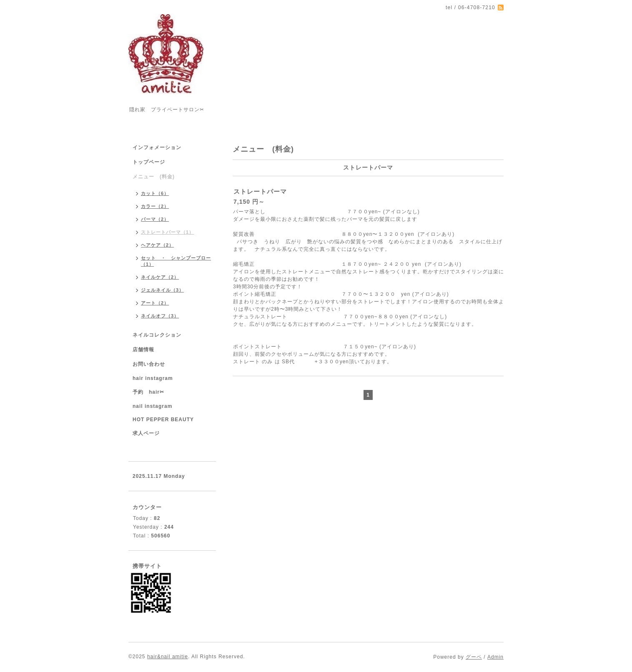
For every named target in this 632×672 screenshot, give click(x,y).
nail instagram (152, 406)
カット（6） (155, 193)
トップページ (149, 162)
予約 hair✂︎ (148, 392)
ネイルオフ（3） (160, 316)
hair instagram (153, 378)
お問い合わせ (149, 364)
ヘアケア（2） (157, 245)
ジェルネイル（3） (162, 290)
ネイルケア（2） (160, 277)
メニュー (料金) (154, 177)
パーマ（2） (155, 219)
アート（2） (155, 303)
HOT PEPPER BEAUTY (163, 420)
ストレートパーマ (260, 191)
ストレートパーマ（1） (167, 232)
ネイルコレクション (157, 335)
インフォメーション (157, 147)
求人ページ (146, 433)
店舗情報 (143, 350)
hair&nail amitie (168, 657)
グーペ (474, 657)
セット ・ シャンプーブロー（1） (176, 261)
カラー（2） (155, 206)
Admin (495, 657)
